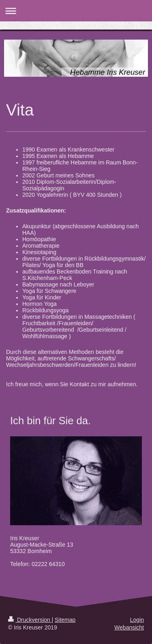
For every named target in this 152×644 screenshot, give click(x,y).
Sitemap (65, 620)
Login (137, 620)
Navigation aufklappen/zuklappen (76, 11)
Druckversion (30, 620)
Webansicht (129, 627)
